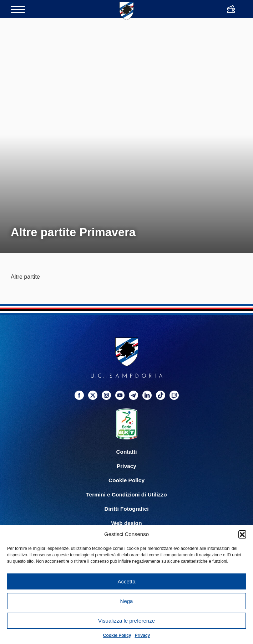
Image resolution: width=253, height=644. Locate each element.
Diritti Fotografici (127, 509)
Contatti (126, 452)
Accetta (126, 581)
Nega (127, 601)
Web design (126, 523)
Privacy (143, 635)
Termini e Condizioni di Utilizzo (126, 494)
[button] (242, 534)
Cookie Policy (117, 635)
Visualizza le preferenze (126, 621)
